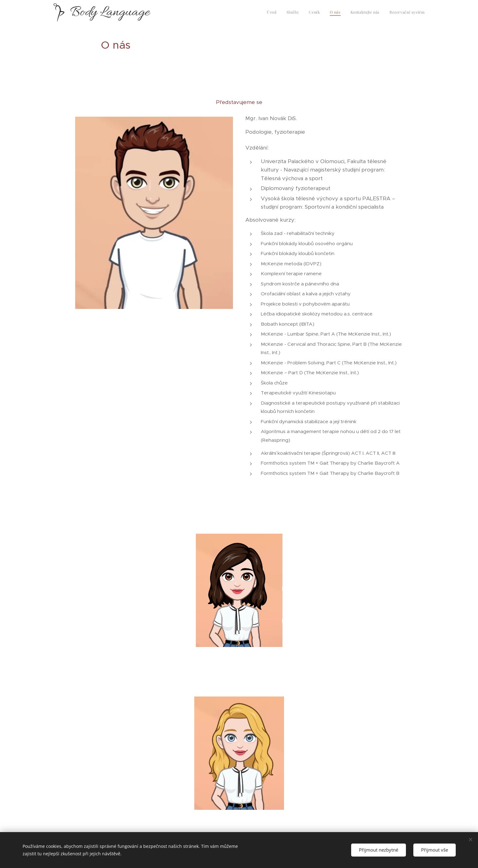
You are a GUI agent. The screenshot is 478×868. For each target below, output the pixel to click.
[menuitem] (377, 13)
